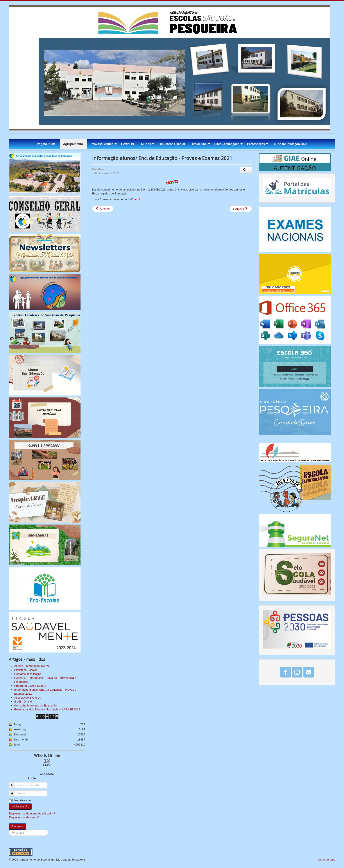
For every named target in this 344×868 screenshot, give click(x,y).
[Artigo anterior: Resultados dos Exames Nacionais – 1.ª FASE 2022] (103, 209)
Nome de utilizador (14, 783)
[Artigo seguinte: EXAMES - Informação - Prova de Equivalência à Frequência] (241, 209)
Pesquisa (17, 826)
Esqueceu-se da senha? (24, 817)
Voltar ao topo (326, 860)
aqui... (138, 199)
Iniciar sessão (20, 806)
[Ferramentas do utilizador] (246, 170)
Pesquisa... (9, 830)
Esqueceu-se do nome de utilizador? (32, 813)
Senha (14, 792)
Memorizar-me (21, 800)
